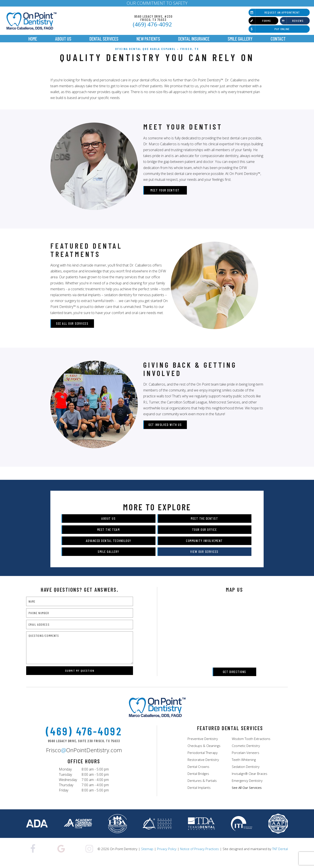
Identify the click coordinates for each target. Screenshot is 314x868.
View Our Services (201, 559)
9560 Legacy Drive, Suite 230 (84, 749)
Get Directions (235, 679)
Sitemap (147, 857)
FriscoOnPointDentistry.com (84, 758)
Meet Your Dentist (165, 198)
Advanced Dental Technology (112, 548)
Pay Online (269, 29)
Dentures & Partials (202, 788)
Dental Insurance (194, 39)
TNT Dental (280, 857)
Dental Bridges (198, 781)
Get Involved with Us (165, 432)
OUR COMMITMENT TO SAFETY (157, 3)
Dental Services (104, 39)
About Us (63, 39)
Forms (260, 21)
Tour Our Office (201, 537)
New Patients (148, 39)
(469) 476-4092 (152, 24)
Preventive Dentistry (203, 746)
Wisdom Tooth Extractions (251, 746)
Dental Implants (199, 795)
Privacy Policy (167, 857)
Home (33, 39)
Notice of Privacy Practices (200, 857)
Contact (278, 39)
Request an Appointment (274, 12)
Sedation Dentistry (246, 774)
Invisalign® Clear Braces (250, 781)
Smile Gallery (240, 39)
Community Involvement (201, 548)
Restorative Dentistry (203, 767)
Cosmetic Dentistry (246, 753)
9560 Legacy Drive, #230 (154, 18)
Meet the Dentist (201, 526)
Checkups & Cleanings (204, 753)
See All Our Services (72, 331)
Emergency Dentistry (247, 788)
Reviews (292, 21)
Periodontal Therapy (203, 760)
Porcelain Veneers (246, 760)
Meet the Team (112, 537)
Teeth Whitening (244, 767)
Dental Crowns (198, 774)
